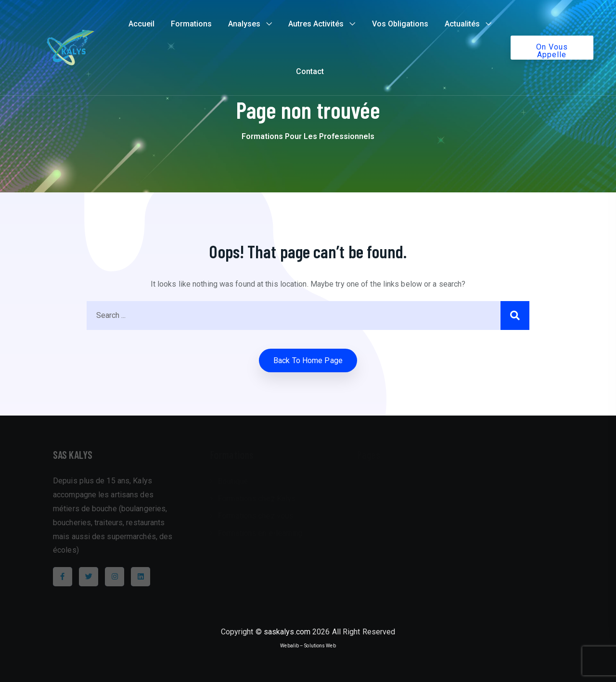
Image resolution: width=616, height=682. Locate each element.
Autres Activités (316, 24)
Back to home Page (308, 360)
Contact (310, 71)
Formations (191, 24)
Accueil (141, 24)
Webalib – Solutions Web (308, 646)
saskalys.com (287, 632)
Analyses (244, 24)
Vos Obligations (400, 24)
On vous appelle (552, 51)
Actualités (462, 24)
